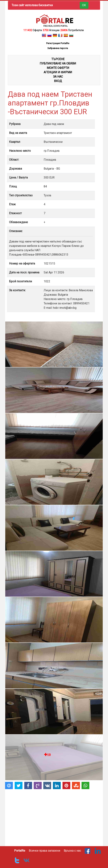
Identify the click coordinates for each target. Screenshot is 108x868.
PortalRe (20, 851)
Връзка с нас (72, 851)
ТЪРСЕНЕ (58, 59)
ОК (84, 5)
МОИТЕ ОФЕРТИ (58, 68)
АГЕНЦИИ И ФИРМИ (58, 72)
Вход (58, 81)
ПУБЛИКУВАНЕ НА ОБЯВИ (58, 63)
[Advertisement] (54, 816)
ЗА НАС (58, 77)
